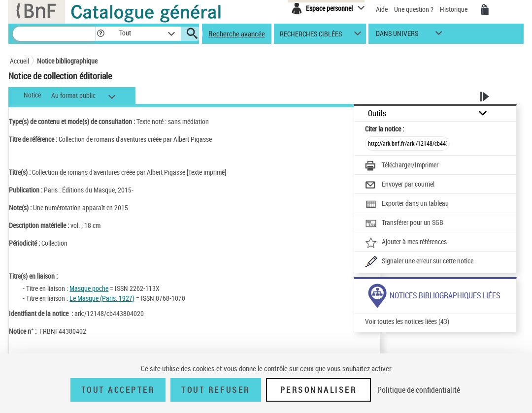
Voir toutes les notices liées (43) (407, 321)
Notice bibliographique (67, 61)
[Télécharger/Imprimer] (402, 166)
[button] (100, 34)
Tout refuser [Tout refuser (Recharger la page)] (216, 390)
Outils (377, 113)
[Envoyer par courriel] (400, 185)
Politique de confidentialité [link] (419, 390)
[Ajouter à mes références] (406, 243)
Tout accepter (118, 390)
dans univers (397, 36)
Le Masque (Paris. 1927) (102, 298)
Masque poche (89, 288)
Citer (384, 129)
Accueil (19, 61)
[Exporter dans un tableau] (407, 204)
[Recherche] (54, 34)
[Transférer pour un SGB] (404, 223)
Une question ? (414, 9)
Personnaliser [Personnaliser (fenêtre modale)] (319, 390)
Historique (454, 9)
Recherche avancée (237, 33)
